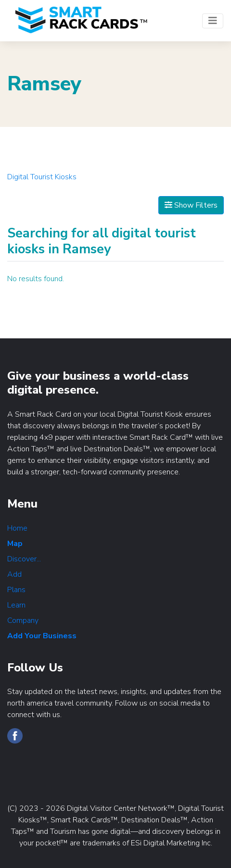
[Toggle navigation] (213, 21)
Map (15, 544)
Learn (16, 605)
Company (23, 620)
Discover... (24, 559)
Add (14, 574)
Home (17, 528)
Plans (16, 590)
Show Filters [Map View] (191, 205)
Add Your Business (42, 636)
